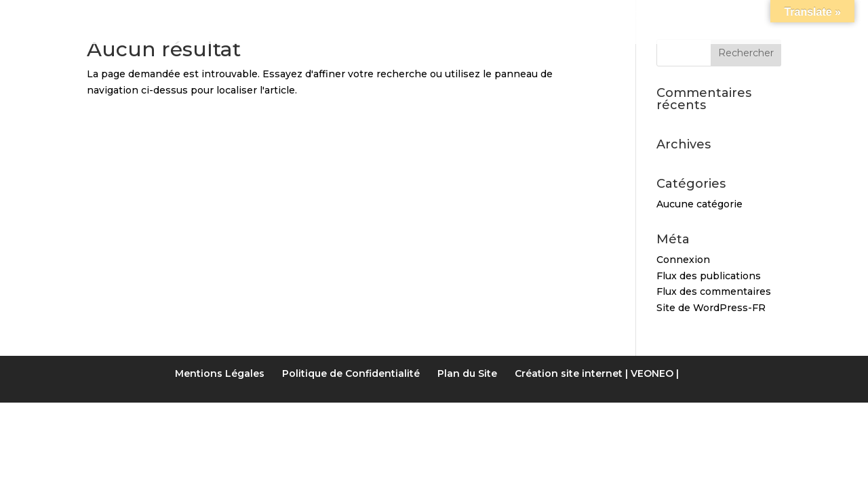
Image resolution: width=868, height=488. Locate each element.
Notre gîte (237, 16)
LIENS (584, 16)
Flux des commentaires (714, 291)
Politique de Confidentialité (351, 373)
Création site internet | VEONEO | (597, 373)
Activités (516, 16)
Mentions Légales (220, 373)
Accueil (154, 16)
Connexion (683, 260)
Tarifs (431, 16)
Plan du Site (467, 373)
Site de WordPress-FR (711, 308)
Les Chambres (342, 16)
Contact (709, 16)
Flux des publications (709, 276)
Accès (640, 16)
